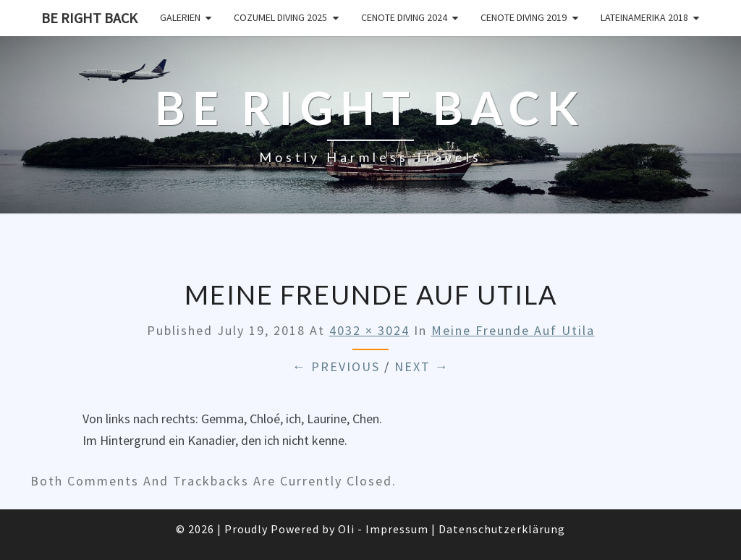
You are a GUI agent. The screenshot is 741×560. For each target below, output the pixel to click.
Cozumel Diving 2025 (280, 17)
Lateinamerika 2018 (644, 17)
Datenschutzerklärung (502, 529)
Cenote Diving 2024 (404, 17)
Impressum (397, 529)
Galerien (180, 17)
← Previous (336, 366)
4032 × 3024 (369, 330)
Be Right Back (89, 18)
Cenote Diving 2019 (524, 17)
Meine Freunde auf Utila (513, 330)
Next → (422, 366)
